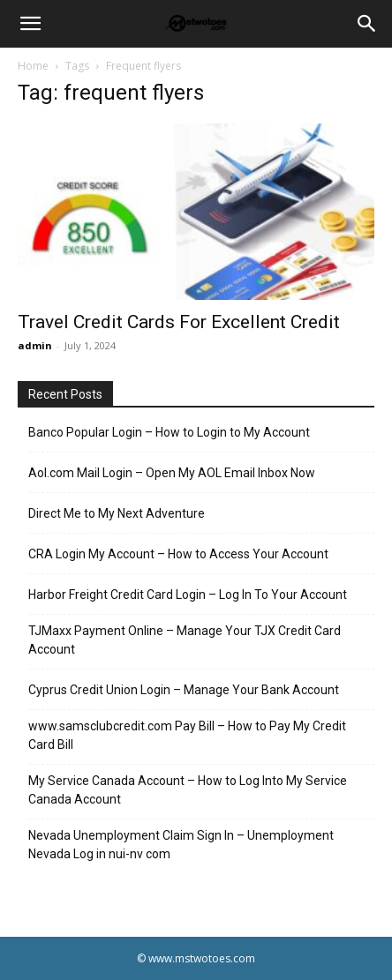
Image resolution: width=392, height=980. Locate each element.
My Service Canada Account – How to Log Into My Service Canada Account (188, 790)
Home (33, 66)
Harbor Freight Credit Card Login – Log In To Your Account (188, 595)
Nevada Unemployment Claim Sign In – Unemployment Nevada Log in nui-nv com (181, 845)
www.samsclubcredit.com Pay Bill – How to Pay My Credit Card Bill (187, 735)
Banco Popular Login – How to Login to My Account (169, 432)
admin (35, 345)
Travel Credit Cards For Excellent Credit (179, 322)
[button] (30, 24)
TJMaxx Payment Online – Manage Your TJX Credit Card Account (185, 640)
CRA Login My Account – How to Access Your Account (178, 554)
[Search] (367, 24)
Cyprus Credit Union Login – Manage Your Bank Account (184, 690)
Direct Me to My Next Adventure (117, 513)
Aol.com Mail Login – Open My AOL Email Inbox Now (172, 473)
